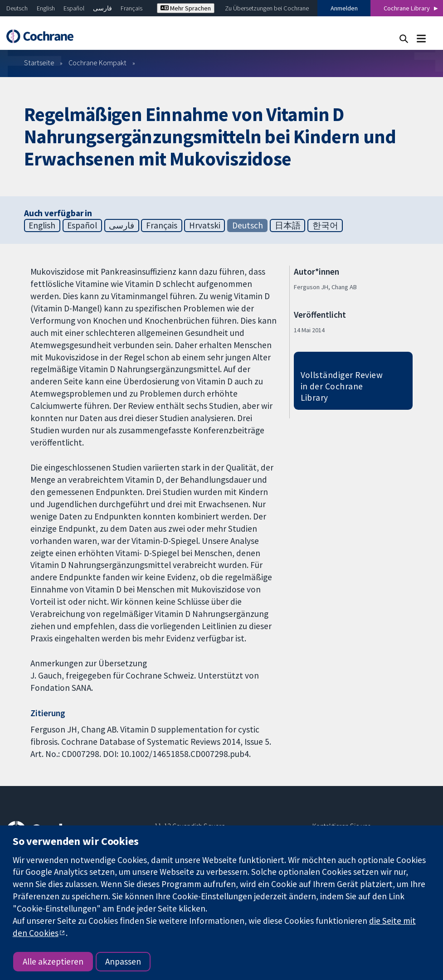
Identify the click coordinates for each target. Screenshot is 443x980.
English (46, 8)
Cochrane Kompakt (97, 63)
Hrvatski (205, 225)
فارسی (102, 8)
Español (74, 8)
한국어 (325, 225)
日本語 (288, 225)
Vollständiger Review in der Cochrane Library (342, 386)
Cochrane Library (407, 8)
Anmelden (344, 8)
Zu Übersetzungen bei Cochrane (267, 8)
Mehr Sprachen (186, 8)
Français (131, 8)
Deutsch (17, 8)
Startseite (39, 63)
